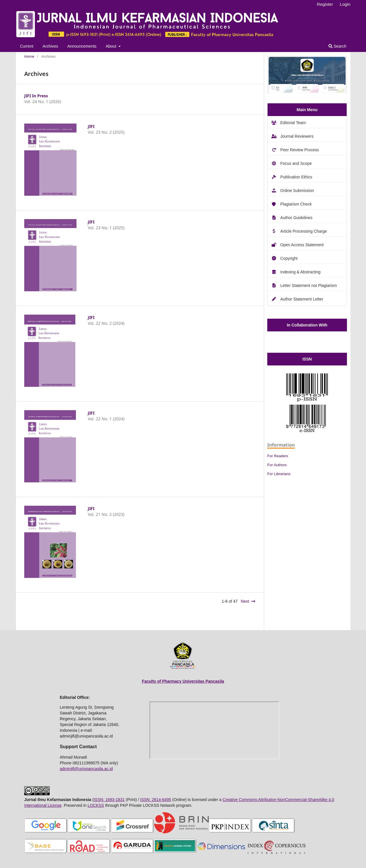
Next (245, 601)
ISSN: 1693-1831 (109, 800)
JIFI (91, 126)
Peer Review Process (300, 150)
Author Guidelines (296, 218)
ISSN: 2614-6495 (156, 800)
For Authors (277, 465)
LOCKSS (96, 805)
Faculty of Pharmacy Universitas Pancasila (183, 681)
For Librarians (279, 474)
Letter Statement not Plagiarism (309, 285)
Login (345, 4)
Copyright (289, 258)
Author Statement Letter (302, 299)
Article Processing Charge (304, 231)
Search (337, 46)
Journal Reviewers (297, 136)
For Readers (278, 456)
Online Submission (297, 191)
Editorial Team (293, 123)
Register (325, 4)
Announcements (82, 46)
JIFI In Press (36, 96)
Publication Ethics (296, 177)
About (111, 46)
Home (29, 56)
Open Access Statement (302, 245)
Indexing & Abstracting (300, 272)
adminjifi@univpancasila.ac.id (86, 769)
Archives (51, 46)
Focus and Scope (296, 163)
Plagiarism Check (296, 204)
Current (27, 46)
